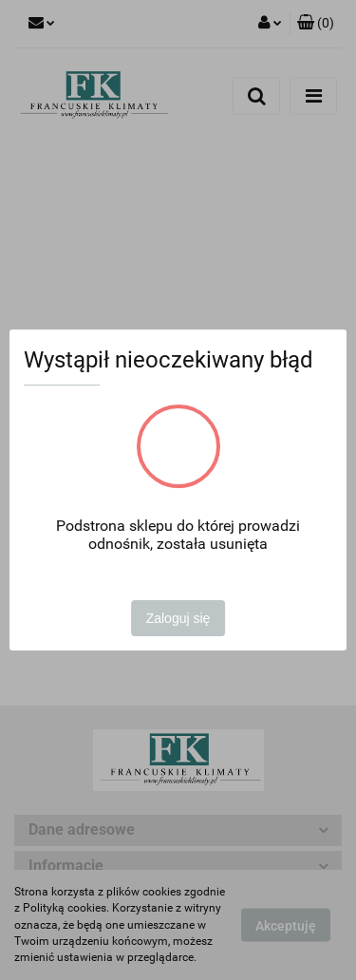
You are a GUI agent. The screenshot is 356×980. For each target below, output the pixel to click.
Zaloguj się (178, 618)
